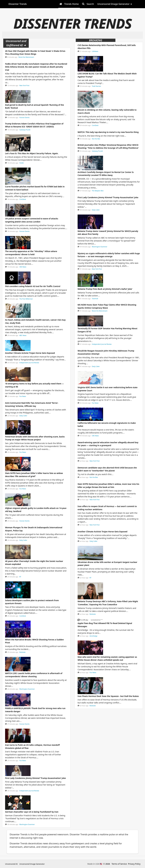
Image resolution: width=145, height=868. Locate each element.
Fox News (23, 396)
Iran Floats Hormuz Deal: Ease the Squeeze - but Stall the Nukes (108, 696)
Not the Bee (96, 139)
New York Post (24, 85)
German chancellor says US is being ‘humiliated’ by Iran (32, 812)
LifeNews (95, 51)
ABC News (23, 335)
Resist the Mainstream (26, 57)
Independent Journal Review (29, 363)
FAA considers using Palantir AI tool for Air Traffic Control (33, 286)
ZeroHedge (94, 636)
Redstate (22, 652)
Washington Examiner (27, 689)
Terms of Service (119, 864)
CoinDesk (23, 199)
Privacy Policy (134, 864)
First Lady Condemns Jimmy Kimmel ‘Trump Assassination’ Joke (35, 778)
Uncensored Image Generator (32, 864)
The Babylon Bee (98, 191)
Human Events (24, 117)
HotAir (22, 163)
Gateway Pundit (25, 130)
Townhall (95, 299)
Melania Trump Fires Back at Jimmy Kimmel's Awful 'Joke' (105, 289)
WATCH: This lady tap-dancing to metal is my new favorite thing (108, 132)
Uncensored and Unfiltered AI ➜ (16, 43)
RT (20, 577)
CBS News (23, 267)
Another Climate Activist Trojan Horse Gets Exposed (30, 353)
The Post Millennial (26, 299)
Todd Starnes (96, 86)
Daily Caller (23, 416)
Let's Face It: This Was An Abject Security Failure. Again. (32, 153)
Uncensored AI (11, 864)
